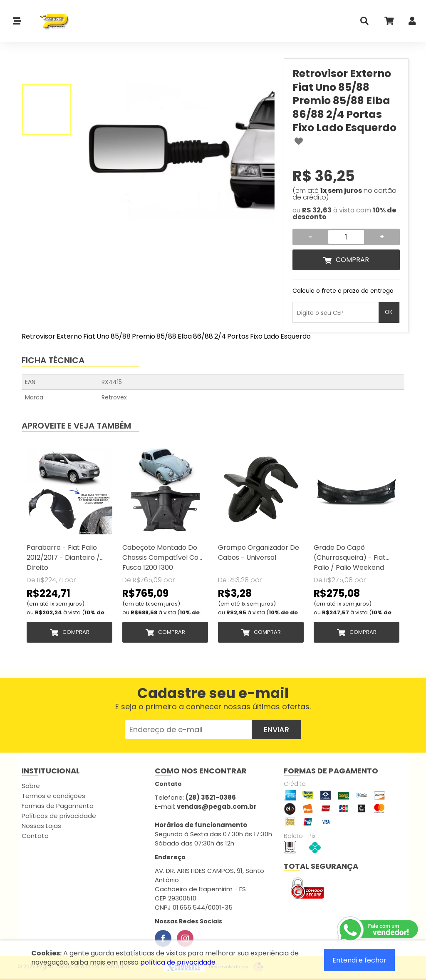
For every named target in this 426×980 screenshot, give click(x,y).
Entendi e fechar (359, 960)
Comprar (352, 260)
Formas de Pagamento (58, 806)
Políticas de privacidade (59, 816)
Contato (35, 836)
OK (389, 312)
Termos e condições (53, 796)
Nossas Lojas (41, 826)
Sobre (31, 786)
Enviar (276, 729)
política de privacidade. (178, 962)
